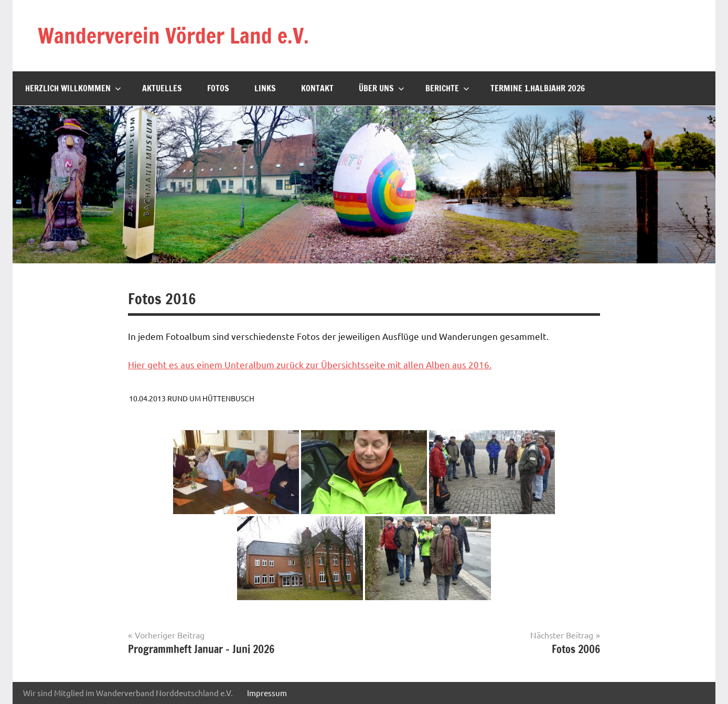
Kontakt (317, 88)
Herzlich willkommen (73, 88)
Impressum (267, 693)
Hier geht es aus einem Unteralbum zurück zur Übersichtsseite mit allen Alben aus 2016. (310, 364)
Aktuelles (162, 88)
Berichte (447, 88)
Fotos (218, 88)
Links (265, 88)
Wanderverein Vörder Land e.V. (173, 35)
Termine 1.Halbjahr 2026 (538, 88)
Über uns (382, 88)
